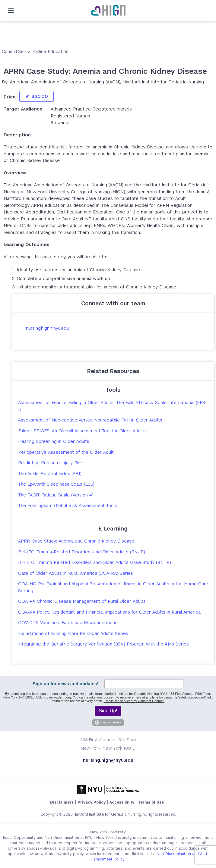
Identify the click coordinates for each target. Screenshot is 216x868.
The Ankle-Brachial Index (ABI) (50, 473)
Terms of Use (151, 802)
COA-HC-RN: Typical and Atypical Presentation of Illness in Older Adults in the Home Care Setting (113, 587)
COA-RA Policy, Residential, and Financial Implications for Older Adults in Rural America (109, 612)
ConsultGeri (15, 51)
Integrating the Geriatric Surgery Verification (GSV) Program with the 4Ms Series (103, 644)
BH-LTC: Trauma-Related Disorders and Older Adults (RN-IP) (82, 552)
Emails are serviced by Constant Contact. (134, 701)
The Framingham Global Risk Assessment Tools (68, 505)
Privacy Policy (92, 802)
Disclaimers (62, 802)
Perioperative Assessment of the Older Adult (66, 452)
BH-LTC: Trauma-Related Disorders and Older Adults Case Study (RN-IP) (95, 562)
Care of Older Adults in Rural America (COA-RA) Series (76, 573)
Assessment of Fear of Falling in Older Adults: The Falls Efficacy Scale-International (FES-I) (113, 406)
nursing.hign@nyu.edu (47, 328)
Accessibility (122, 802)
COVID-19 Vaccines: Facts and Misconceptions (68, 622)
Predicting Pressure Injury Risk (51, 463)
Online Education (51, 51)
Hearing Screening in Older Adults (54, 441)
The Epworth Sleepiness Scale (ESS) (56, 484)
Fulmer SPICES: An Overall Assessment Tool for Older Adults (82, 431)
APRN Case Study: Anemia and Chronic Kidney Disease (76, 541)
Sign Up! (108, 711)
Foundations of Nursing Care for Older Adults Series (73, 633)
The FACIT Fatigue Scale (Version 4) (56, 495)
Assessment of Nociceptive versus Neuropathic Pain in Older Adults (90, 420)
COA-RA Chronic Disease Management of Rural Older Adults (82, 601)
